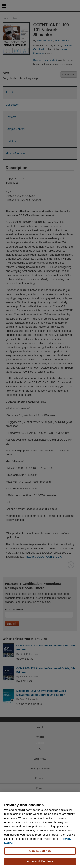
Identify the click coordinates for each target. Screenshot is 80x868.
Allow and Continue (40, 861)
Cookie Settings (40, 851)
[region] (40, 830)
